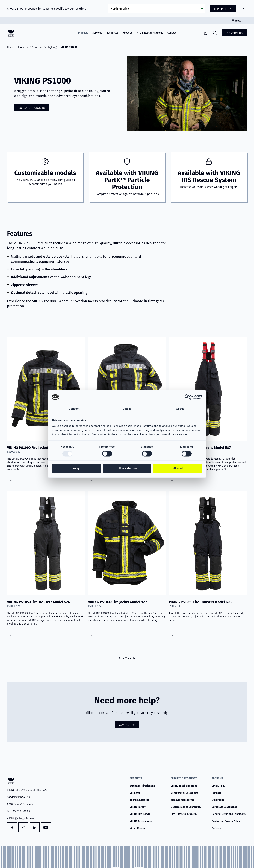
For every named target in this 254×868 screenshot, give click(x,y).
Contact (172, 33)
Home (10, 47)
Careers (216, 828)
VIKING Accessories (141, 821)
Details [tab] (127, 409)
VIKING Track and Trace (184, 786)
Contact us (235, 33)
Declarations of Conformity (186, 807)
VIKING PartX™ (138, 807)
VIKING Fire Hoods (140, 814)
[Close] (243, 9)
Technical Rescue (140, 800)
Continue (221, 9)
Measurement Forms (182, 800)
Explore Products (32, 108)
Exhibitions (218, 800)
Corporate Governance (224, 807)
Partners (217, 793)
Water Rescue (138, 828)
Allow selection (127, 468)
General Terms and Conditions (229, 814)
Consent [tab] (74, 409)
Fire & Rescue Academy (150, 33)
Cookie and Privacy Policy (226, 821)
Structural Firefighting (44, 47)
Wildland (135, 793)
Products (83, 33)
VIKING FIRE (218, 786)
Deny (76, 468)
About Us (128, 33)
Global (239, 21)
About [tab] (180, 409)
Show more (127, 658)
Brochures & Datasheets (185, 793)
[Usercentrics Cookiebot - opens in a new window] (187, 397)
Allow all (178, 468)
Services (97, 33)
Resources (112, 33)
